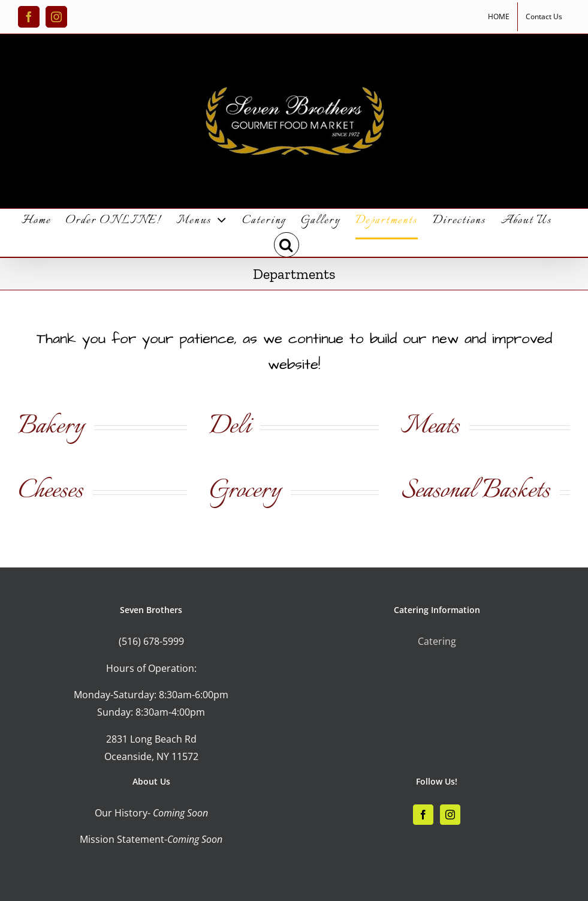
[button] (287, 245)
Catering (437, 641)
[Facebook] (423, 815)
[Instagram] (450, 815)
